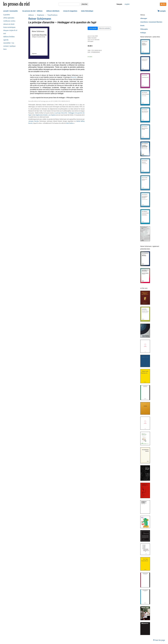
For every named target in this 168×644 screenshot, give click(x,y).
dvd (5, 34)
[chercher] (69, 4)
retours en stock (9, 24)
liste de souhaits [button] (105, 28)
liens (5, 49)
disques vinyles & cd (10, 30)
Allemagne (144, 18)
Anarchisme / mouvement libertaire (151, 22)
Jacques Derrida (33, 121)
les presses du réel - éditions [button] (32, 11)
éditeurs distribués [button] (53, 11)
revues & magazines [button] (70, 11)
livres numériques (9, 27)
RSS (163, 4)
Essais (142, 26)
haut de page (159, 640)
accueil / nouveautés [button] (10, 11)
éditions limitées (9, 37)
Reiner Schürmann (40, 19)
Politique (143, 33)
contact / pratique (9, 46)
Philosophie (144, 29)
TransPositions (52, 15)
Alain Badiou (70, 123)
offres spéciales (9, 18)
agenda (6, 40)
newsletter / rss (9, 43)
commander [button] (93, 28)
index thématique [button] (87, 11)
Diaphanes (41, 15)
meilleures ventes (9, 21)
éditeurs (31, 15)
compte (162, 11)
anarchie (74, 77)
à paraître (7, 15)
